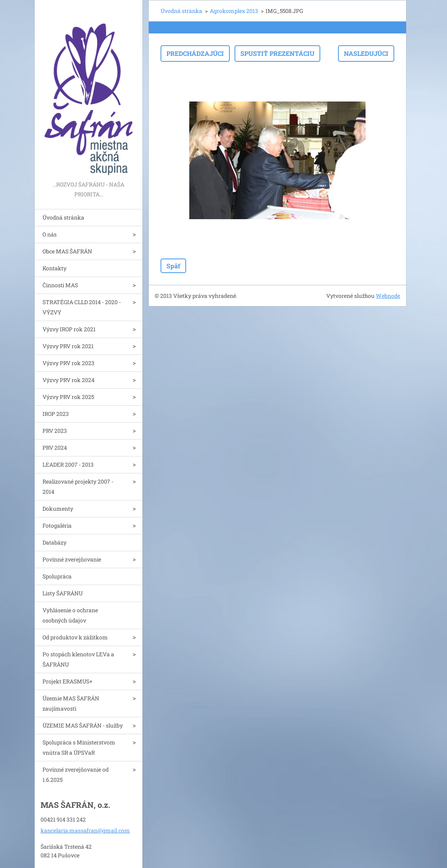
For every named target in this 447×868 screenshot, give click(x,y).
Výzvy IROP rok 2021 (69, 329)
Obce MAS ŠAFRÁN (67, 251)
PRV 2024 (55, 448)
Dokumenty (58, 509)
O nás (50, 234)
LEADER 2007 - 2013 (68, 464)
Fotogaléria (57, 525)
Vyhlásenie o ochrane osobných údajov (70, 615)
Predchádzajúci (195, 53)
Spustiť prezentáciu (277, 53)
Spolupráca (57, 576)
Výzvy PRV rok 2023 (68, 363)
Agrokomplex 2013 (234, 11)
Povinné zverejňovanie (72, 559)
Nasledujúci (366, 53)
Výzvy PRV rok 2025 (68, 397)
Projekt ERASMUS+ (67, 681)
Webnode (388, 296)
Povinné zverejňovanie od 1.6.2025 (76, 775)
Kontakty (54, 268)
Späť (173, 266)
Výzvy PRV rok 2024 (68, 380)
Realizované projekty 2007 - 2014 (78, 487)
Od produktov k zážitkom (75, 637)
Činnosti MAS (60, 285)
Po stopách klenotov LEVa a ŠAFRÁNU (78, 659)
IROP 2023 (56, 414)
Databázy (54, 542)
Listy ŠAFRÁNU (63, 593)
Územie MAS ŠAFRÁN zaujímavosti (71, 703)
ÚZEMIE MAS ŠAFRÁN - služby (83, 725)
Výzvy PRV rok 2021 (68, 346)
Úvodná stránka (63, 217)
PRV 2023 (55, 431)
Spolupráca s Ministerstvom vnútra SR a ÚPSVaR (79, 747)
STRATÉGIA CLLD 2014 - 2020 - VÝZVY (82, 307)
